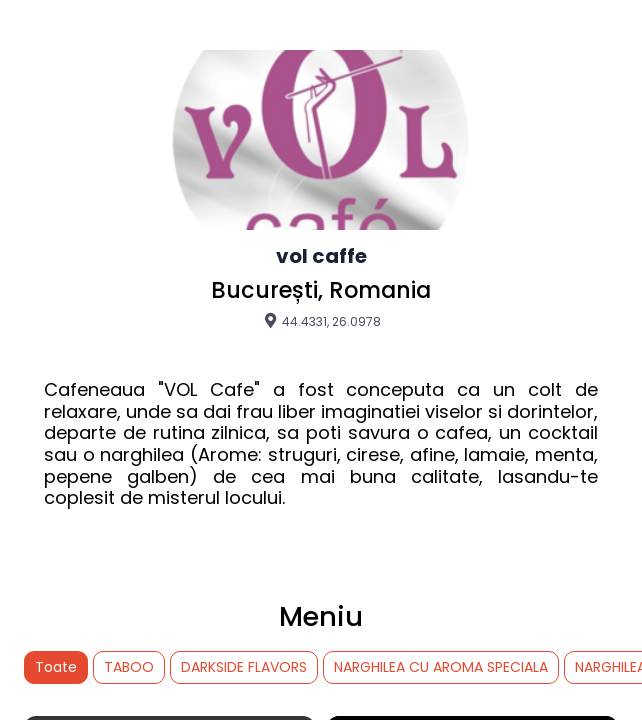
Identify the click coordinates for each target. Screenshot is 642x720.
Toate (56, 667)
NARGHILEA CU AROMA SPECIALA (441, 667)
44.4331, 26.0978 (321, 321)
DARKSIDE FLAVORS (244, 667)
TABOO (129, 667)
